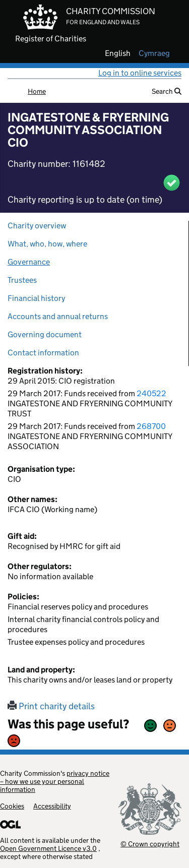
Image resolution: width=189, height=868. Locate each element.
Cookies (12, 806)
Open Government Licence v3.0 (48, 848)
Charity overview (37, 226)
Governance (29, 262)
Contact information (43, 353)
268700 (151, 426)
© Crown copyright (150, 844)
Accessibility (52, 806)
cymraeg (154, 53)
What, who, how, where (47, 244)
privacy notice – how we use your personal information (55, 781)
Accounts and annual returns (58, 316)
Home (37, 91)
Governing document (45, 334)
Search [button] (167, 91)
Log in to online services (140, 73)
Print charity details (51, 706)
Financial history (36, 298)
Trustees (22, 280)
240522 (151, 393)
